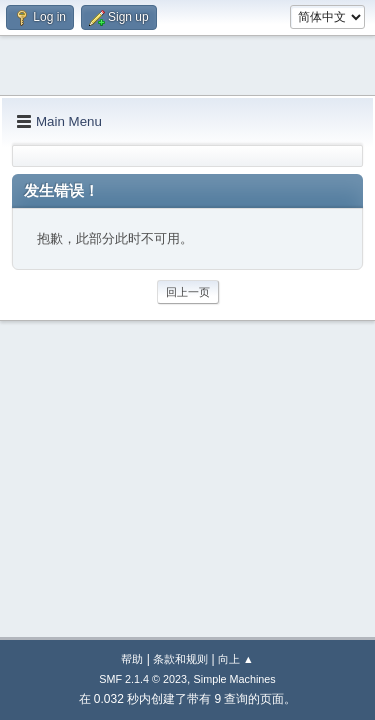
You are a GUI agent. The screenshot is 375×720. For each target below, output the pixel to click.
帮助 (132, 659)
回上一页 (188, 292)
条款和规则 (180, 659)
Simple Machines (235, 679)
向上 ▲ (236, 659)
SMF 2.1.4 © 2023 (143, 679)
